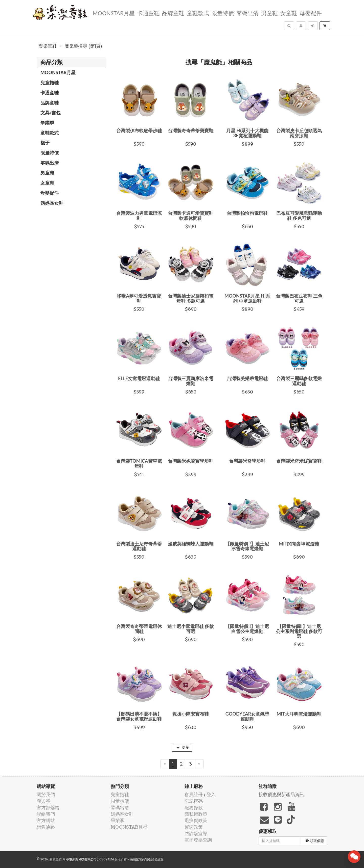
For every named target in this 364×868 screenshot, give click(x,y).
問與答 (43, 801)
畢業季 (47, 123)
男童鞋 (269, 13)
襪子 (45, 143)
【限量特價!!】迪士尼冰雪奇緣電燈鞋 (247, 546)
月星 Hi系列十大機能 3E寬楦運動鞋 (247, 133)
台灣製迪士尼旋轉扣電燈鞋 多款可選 (191, 298)
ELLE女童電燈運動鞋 (139, 378)
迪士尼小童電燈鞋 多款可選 (191, 629)
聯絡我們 (46, 814)
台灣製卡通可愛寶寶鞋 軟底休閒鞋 (191, 216)
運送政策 (194, 827)
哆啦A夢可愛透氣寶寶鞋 (139, 298)
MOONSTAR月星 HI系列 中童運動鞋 (247, 298)
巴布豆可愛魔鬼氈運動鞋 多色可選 (299, 216)
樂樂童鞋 (48, 46)
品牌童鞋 (173, 13)
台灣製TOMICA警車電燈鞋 (139, 463)
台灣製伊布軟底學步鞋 (139, 130)
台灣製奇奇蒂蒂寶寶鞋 (191, 130)
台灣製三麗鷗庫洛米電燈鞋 (191, 381)
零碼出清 (247, 13)
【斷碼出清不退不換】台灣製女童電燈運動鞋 (139, 716)
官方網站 (46, 820)
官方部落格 (48, 808)
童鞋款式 (198, 13)
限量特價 (223, 13)
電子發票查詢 (198, 840)
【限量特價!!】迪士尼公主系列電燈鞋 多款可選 (299, 631)
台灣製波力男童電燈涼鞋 (139, 216)
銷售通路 (46, 827)
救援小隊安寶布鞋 (191, 714)
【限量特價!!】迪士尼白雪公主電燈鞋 (247, 629)
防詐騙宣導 (196, 834)
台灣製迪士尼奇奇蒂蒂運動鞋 (139, 546)
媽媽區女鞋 (52, 203)
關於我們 (46, 794)
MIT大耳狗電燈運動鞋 (299, 714)
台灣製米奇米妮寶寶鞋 (299, 461)
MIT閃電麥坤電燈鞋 (299, 544)
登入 (211, 794)
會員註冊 (194, 794)
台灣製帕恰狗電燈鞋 (247, 213)
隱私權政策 (196, 814)
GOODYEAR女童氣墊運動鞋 (247, 716)
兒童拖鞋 (50, 83)
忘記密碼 (194, 801)
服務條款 (194, 808)
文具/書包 (51, 113)
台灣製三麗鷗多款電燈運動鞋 (299, 381)
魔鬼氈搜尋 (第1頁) (83, 46)
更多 (183, 747)
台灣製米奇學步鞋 (247, 461)
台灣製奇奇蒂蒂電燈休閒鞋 (139, 629)
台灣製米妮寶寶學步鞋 (191, 461)
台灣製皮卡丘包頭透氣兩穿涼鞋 (299, 133)
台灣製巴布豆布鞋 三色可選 (299, 298)
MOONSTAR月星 (113, 13)
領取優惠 (315, 841)
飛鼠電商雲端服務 (145, 859)
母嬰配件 (311, 13)
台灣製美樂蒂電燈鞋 (247, 378)
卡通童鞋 (148, 13)
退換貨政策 (196, 820)
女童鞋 (289, 13)
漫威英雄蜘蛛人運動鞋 (191, 544)
